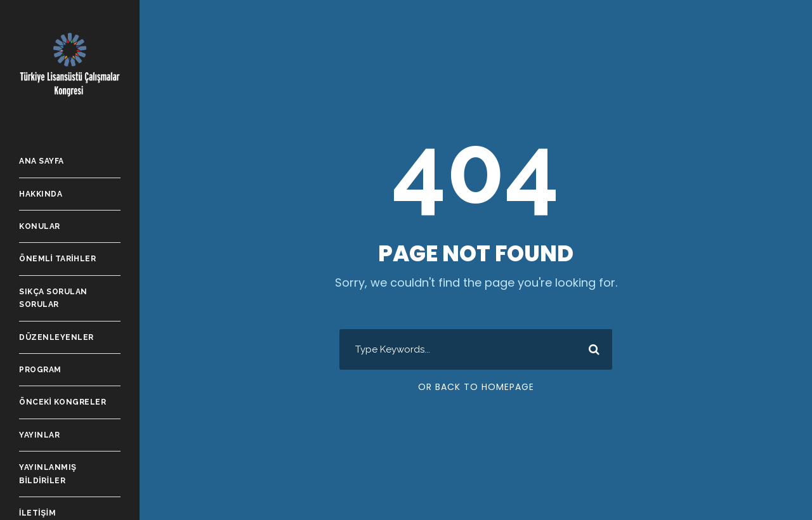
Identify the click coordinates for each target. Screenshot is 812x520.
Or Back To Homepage (476, 387)
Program (40, 370)
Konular (40, 226)
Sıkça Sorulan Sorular (53, 298)
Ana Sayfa (42, 161)
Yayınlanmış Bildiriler (48, 474)
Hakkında (41, 194)
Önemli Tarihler (57, 259)
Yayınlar (39, 435)
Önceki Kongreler (62, 402)
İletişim (37, 513)
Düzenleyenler (56, 337)
